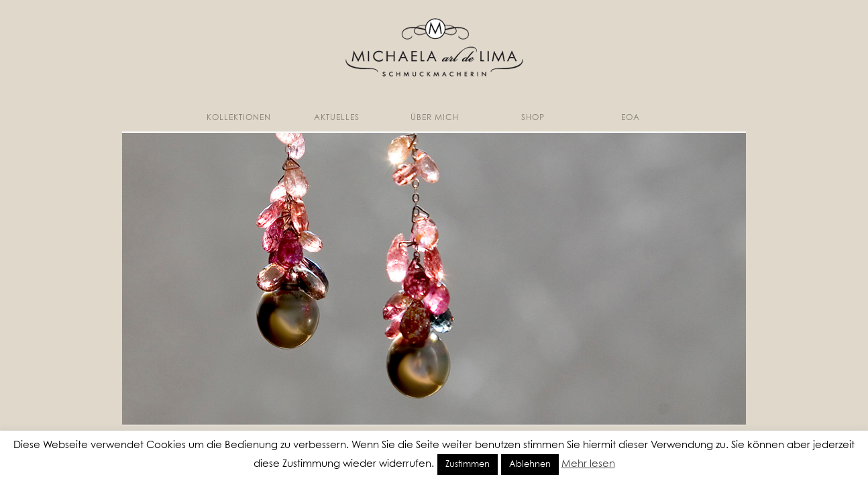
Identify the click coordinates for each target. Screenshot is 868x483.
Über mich (435, 118)
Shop (533, 118)
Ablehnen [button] (530, 465)
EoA (631, 118)
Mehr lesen (588, 464)
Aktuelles (337, 118)
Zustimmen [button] (468, 465)
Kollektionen (239, 118)
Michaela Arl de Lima (434, 47)
